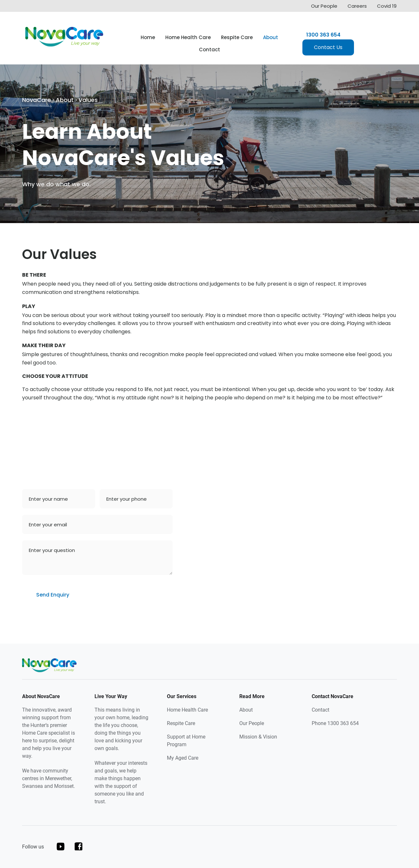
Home (148, 37)
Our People (324, 6)
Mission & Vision (258, 737)
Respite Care (237, 37)
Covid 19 (387, 6)
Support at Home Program (186, 741)
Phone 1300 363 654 (335, 723)
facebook (79, 846)
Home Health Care (188, 37)
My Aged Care (183, 758)
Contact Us (328, 47)
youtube (61, 847)
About (271, 37)
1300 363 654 (323, 35)
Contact (209, 50)
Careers (357, 6)
